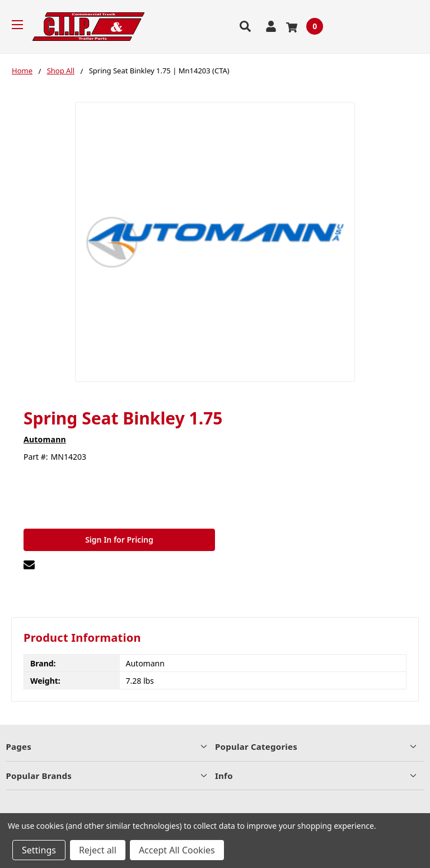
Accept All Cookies (177, 850)
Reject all (98, 850)
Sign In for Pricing (119, 540)
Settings (39, 850)
